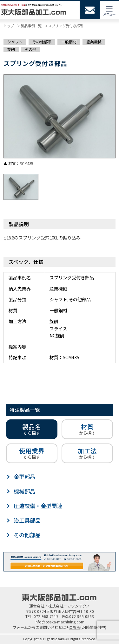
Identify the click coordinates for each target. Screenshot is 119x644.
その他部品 (42, 42)
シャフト (15, 42)
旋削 (11, 49)
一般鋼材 (69, 42)
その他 (30, 49)
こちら (75, 627)
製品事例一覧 (31, 26)
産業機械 (94, 42)
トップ (9, 26)
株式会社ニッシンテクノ (69, 606)
